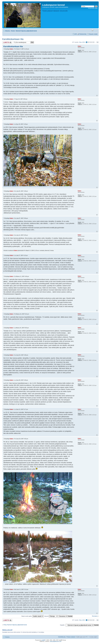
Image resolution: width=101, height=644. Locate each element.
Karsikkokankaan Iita (13, 39)
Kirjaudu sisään (93, 34)
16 (98, 42)
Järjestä (51, 616)
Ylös (97, 96)
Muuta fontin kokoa (96, 30)
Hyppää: (62, 625)
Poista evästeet (71, 637)
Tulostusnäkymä (92, 30)
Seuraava (95, 616)
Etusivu (8, 31)
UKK (76, 34)
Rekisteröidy (83, 34)
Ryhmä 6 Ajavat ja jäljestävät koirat (26, 31)
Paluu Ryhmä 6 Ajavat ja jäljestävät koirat (15, 625)
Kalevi (11, 49)
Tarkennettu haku (93, 8)
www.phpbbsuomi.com (56, 641)
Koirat (13, 31)
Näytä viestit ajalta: (32, 616)
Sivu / (82, 42)
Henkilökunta (62, 637)
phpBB (43, 640)
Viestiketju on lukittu (7, 42)
